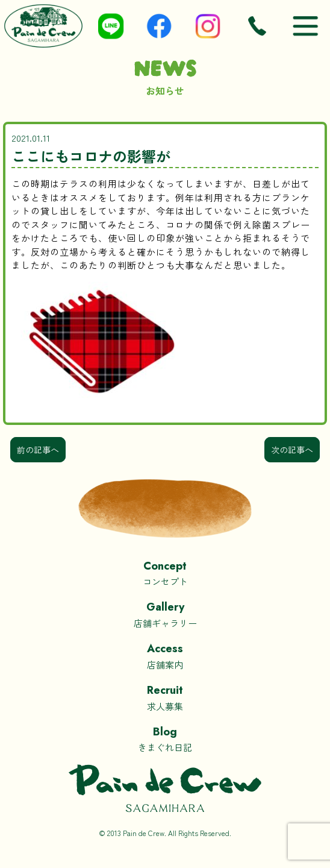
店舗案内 (165, 656)
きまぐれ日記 (165, 739)
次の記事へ (292, 450)
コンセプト (165, 573)
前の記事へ (38, 450)
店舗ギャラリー (165, 614)
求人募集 (165, 697)
